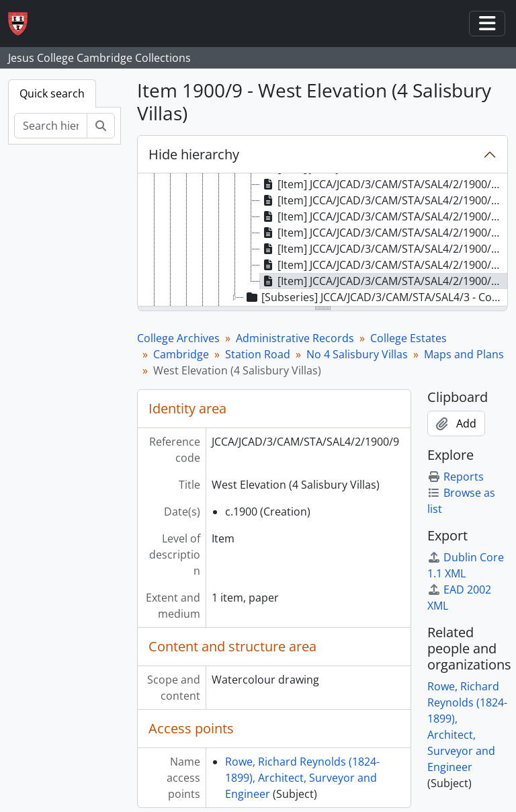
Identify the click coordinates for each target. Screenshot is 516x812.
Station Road (258, 354)
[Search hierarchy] (51, 126)
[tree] (322, 241)
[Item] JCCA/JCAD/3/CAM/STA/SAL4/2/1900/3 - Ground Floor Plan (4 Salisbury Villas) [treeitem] (384, 184)
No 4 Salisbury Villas (357, 354)
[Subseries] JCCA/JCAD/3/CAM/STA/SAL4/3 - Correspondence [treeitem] (375, 297)
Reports (456, 477)
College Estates (408, 338)
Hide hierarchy (194, 154)
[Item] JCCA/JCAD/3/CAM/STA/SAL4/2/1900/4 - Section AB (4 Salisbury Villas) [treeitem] (384, 200)
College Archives (178, 338)
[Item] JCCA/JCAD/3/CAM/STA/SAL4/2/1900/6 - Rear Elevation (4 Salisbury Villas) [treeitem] (384, 233)
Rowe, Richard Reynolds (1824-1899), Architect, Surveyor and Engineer (302, 778)
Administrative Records (295, 338)
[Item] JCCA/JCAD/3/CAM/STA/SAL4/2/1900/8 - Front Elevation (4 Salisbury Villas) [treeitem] (384, 265)
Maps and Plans (464, 354)
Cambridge (181, 354)
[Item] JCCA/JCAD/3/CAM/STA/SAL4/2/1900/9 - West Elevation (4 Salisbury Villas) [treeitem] (384, 281)
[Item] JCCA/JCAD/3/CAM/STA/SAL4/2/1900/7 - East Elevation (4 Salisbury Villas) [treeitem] (384, 249)
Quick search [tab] (52, 93)
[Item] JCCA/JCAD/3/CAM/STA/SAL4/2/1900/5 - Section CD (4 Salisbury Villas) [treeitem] (384, 216)
